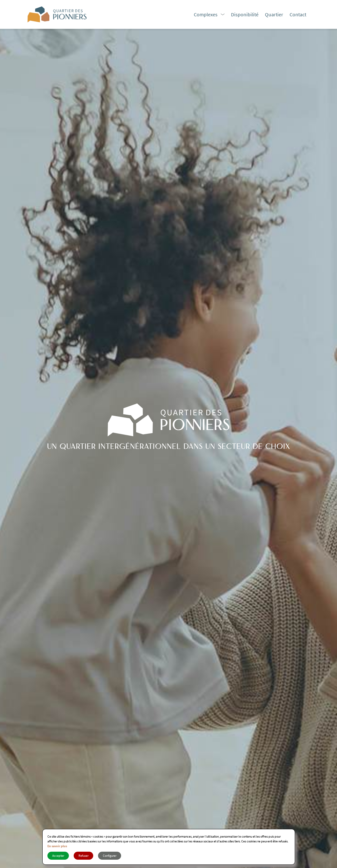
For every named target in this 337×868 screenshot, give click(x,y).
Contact (298, 14)
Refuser (83, 856)
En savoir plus (57, 846)
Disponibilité (245, 14)
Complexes (206, 14)
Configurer (110, 856)
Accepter (58, 856)
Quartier (274, 14)
